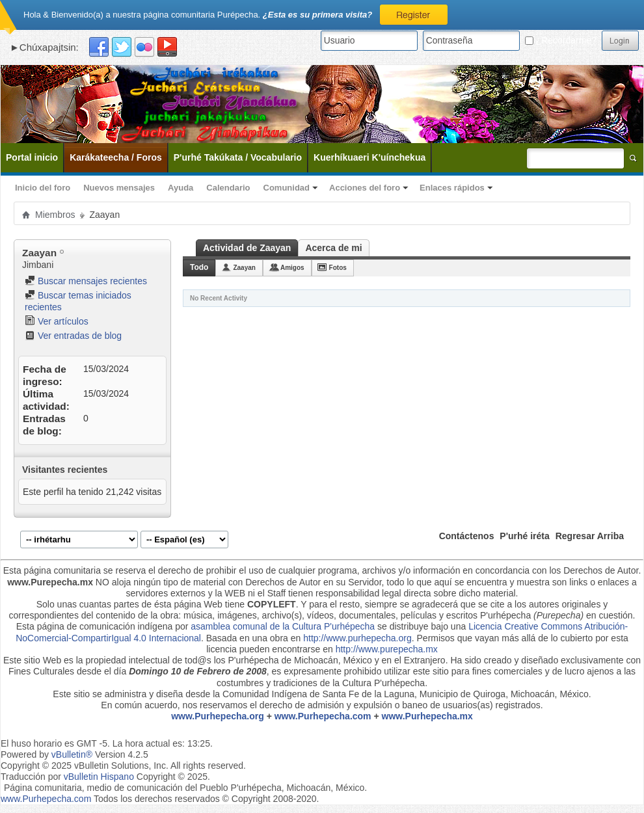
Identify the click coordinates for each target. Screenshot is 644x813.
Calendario (228, 188)
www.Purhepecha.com (323, 716)
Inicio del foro (43, 188)
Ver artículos (57, 321)
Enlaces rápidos (452, 188)
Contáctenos (467, 536)
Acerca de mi (333, 248)
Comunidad (287, 188)
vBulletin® (72, 754)
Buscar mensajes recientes (86, 281)
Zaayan (244, 268)
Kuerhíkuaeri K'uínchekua (369, 157)
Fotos (338, 268)
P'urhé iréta (524, 536)
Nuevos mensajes (119, 188)
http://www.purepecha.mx (387, 649)
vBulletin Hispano (99, 777)
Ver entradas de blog (73, 336)
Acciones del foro (365, 188)
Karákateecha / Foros (116, 157)
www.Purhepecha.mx (427, 716)
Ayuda (181, 188)
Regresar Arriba (590, 536)
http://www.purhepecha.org (357, 638)
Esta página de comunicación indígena (95, 626)
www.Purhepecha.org (218, 716)
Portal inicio (32, 157)
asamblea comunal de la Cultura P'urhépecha (283, 626)
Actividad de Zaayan (247, 248)
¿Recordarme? (561, 40)
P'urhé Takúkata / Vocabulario (238, 157)
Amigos (292, 268)
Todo (199, 267)
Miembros (55, 215)
